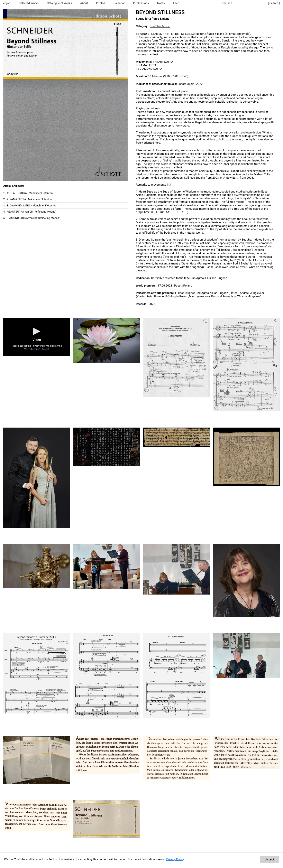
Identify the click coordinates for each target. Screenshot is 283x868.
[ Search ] (274, 3)
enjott (7, 3)
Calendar (119, 3)
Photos (101, 3)
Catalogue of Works (59, 3)
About (84, 3)
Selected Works (29, 3)
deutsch (227, 3)
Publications (141, 3)
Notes (161, 3)
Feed (176, 3)
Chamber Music (160, 26)
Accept (45, 349)
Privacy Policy (175, 859)
